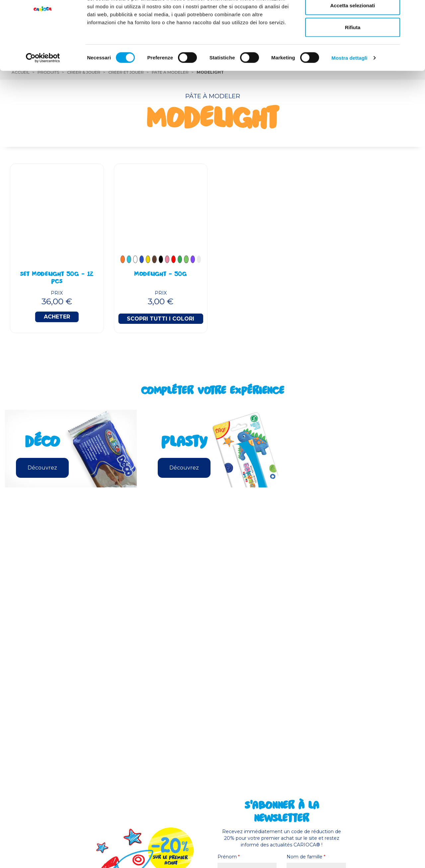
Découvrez (42, 468)
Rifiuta (353, 61)
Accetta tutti (353, 17)
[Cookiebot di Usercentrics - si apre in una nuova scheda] (43, 92)
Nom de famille (306, 857)
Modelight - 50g (161, 275)
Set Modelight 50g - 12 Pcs (57, 278)
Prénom (229, 857)
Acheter (57, 317)
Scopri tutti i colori (161, 319)
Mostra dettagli (349, 91)
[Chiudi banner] (415, 10)
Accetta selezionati (352, 39)
